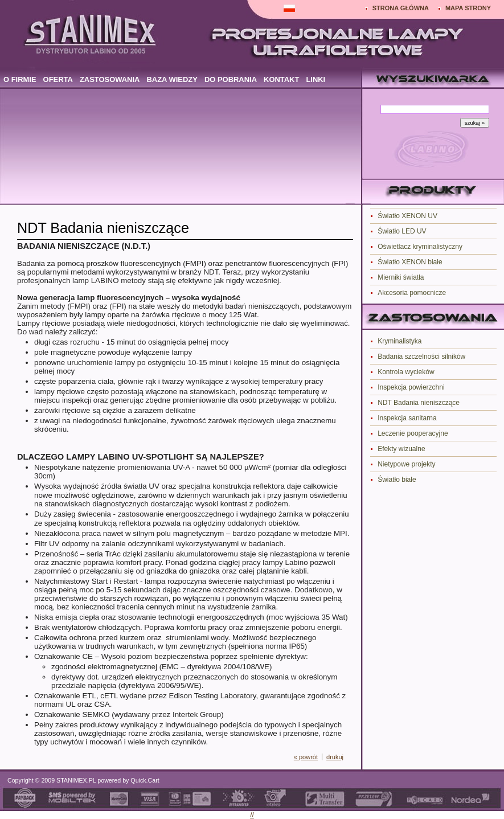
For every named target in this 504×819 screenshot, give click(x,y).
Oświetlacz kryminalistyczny (420, 247)
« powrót (306, 757)
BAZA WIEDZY (172, 79)
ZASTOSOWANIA (110, 79)
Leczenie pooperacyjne (413, 433)
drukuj (335, 757)
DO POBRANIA (231, 79)
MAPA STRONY (468, 8)
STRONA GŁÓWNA (401, 8)
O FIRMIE (20, 79)
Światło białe (397, 480)
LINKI (315, 79)
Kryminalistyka (399, 341)
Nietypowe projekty (406, 464)
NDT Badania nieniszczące (419, 403)
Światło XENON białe (410, 262)
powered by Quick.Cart (127, 780)
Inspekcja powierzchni (411, 387)
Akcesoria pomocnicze (412, 293)
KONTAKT (281, 79)
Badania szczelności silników (421, 357)
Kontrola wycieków (406, 372)
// (252, 815)
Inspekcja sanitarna (407, 418)
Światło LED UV (402, 231)
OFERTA (58, 79)
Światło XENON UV (407, 216)
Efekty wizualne (401, 449)
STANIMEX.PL (76, 780)
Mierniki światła (401, 277)
